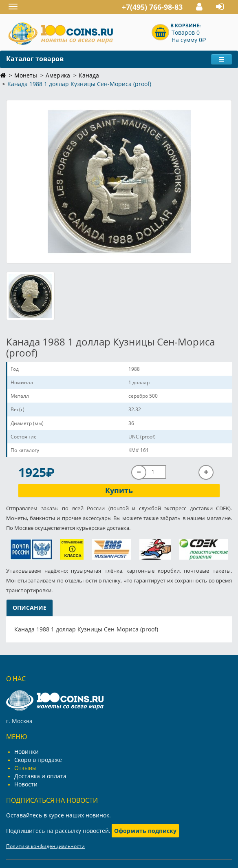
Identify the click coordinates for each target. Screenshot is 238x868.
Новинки (26, 752)
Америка (58, 75)
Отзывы (25, 768)
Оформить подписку (145, 831)
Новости (26, 784)
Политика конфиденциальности (45, 846)
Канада (89, 75)
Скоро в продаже (38, 760)
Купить (119, 490)
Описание (30, 608)
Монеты (26, 75)
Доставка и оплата (40, 776)
